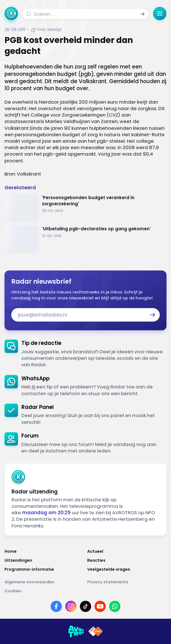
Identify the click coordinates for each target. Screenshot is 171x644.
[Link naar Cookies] (85, 591)
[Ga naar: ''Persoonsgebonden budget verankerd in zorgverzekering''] (85, 207)
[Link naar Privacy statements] (127, 582)
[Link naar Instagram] (71, 606)
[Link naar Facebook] (56, 606)
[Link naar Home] (44, 551)
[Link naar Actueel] (127, 551)
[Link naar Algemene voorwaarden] (44, 582)
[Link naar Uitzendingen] (44, 560)
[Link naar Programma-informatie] (44, 569)
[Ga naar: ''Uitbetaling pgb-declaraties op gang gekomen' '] (85, 239)
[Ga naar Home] (11, 13)
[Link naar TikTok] (85, 606)
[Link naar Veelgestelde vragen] (127, 569)
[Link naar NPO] (96, 631)
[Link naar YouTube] (100, 606)
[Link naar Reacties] (127, 560)
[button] (142, 14)
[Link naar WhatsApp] (115, 606)
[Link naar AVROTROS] (76, 631)
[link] (85, 354)
